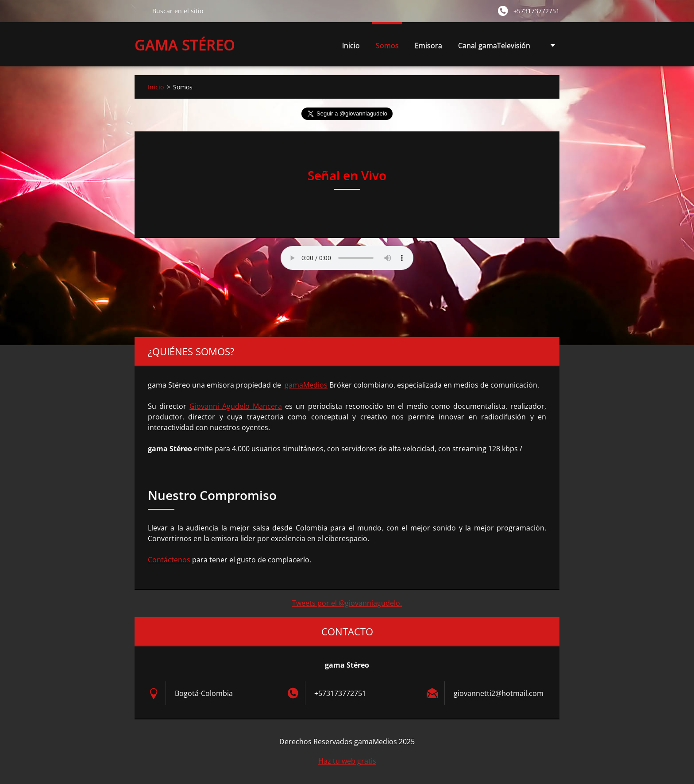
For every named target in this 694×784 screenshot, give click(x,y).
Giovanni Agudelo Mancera (236, 406)
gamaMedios (306, 385)
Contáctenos (169, 560)
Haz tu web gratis (347, 761)
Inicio (351, 46)
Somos (387, 46)
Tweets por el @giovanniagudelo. (347, 603)
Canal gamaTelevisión (494, 46)
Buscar (140, 11)
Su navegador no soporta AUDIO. (347, 258)
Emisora (428, 46)
